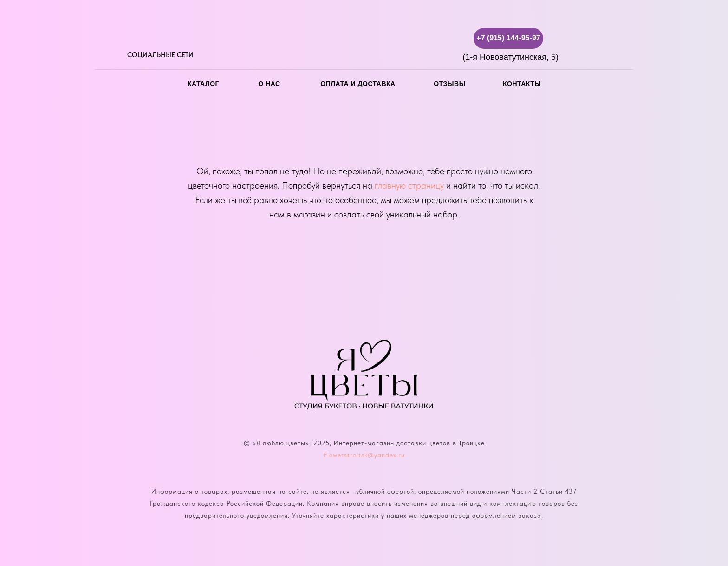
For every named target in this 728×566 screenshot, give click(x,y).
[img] (133, 38)
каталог (203, 84)
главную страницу (409, 185)
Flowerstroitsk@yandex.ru (364, 455)
